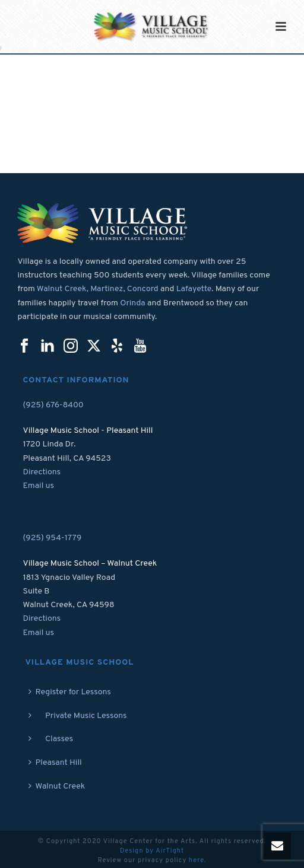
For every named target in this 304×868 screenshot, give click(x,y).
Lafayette (194, 289)
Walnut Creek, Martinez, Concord (98, 289)
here (197, 860)
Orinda (133, 303)
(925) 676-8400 (53, 405)
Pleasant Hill (55, 763)
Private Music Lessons (78, 716)
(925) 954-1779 (53, 538)
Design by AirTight (152, 851)
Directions (42, 472)
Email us (39, 486)
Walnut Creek (57, 786)
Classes (51, 739)
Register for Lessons (70, 692)
